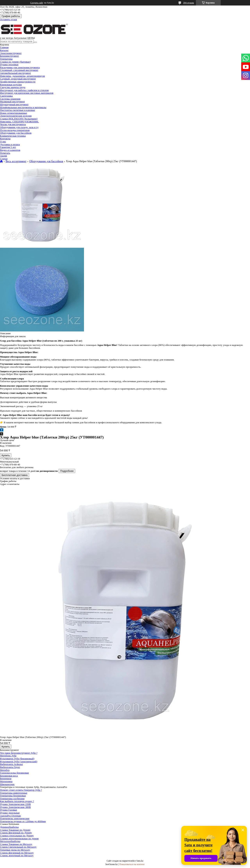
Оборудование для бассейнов (16, 133)
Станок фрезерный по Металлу (17, 853)
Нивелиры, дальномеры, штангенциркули (22, 76)
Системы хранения (10, 99)
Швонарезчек (7, 784)
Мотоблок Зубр (8, 756)
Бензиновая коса (9, 776)
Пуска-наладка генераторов (15, 130)
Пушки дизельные (10, 813)
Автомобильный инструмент (15, 73)
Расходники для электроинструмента (20, 67)
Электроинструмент (11, 53)
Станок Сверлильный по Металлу (18, 847)
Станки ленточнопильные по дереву (19, 838)
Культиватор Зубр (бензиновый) (17, 759)
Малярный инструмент (12, 101)
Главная (4, 47)
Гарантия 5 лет (8, 147)
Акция (4, 156)
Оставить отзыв (8, 19)
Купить (6, 455)
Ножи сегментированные (13, 113)
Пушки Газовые (9, 810)
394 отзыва (188, 3)
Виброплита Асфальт (11, 764)
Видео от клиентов (10, 150)
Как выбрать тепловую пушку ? (17, 801)
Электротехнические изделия (16, 116)
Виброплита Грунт (10, 767)
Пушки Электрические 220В (15, 804)
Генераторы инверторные (14, 793)
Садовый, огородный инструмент (18, 79)
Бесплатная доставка (15, 475)
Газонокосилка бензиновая (14, 773)
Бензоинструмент (9, 56)
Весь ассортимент (16, 161)
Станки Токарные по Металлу (16, 844)
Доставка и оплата (10, 144)
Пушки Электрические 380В (15, 807)
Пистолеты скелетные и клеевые (17, 110)
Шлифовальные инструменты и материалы (23, 107)
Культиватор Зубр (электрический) (19, 761)
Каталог (4, 50)
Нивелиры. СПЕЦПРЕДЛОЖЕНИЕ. (20, 122)
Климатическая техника (13, 136)
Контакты (5, 139)
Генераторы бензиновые (13, 796)
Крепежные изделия (11, 85)
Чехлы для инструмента (13, 124)
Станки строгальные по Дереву (17, 836)
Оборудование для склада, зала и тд (19, 127)
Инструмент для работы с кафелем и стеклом (24, 90)
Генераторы (6, 59)
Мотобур (5, 770)
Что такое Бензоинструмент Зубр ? (19, 753)
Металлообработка (10, 841)
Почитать (5, 153)
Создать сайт (37, 3)
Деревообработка (9, 827)
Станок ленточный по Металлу (17, 855)
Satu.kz (140, 861)
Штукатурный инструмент (14, 104)
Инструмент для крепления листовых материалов (27, 93)
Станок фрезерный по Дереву (16, 833)
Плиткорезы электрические (15, 818)
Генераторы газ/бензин (12, 798)
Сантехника (6, 96)
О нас (3, 141)
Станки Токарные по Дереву (15, 830)
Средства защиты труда (13, 87)
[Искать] (35, 42)
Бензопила (6, 778)
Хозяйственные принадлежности (18, 82)
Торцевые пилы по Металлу (15, 850)
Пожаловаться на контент (132, 864)
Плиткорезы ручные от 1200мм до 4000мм (23, 821)
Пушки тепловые (9, 64)
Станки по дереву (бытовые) (15, 62)
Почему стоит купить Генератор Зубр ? (21, 790)
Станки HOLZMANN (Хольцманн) (19, 119)
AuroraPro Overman (10, 816)
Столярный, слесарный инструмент (19, 70)
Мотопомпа (6, 781)
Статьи (4, 159)
